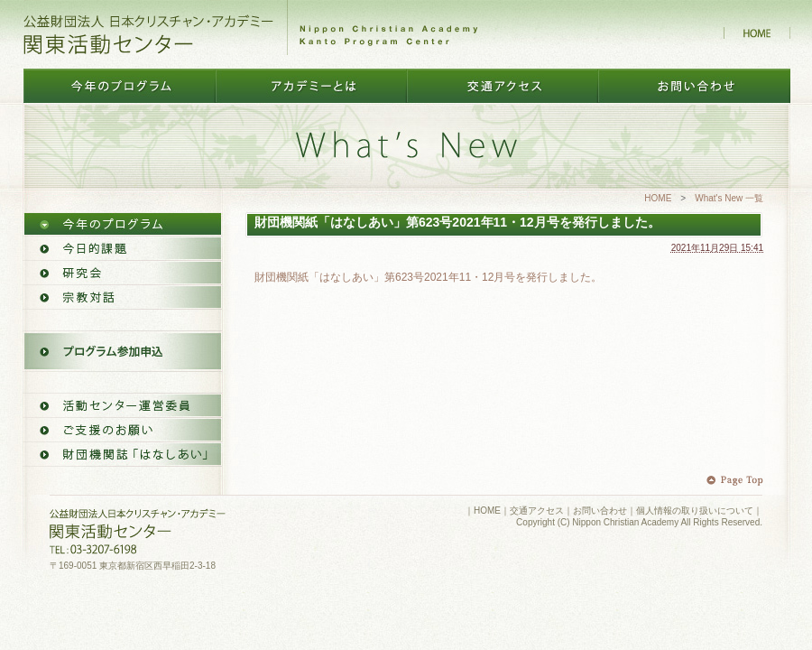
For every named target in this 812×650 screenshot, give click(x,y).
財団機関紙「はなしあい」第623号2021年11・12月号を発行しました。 (428, 277)
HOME (658, 198)
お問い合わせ (600, 511)
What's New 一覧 (729, 198)
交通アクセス (537, 511)
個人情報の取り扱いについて (695, 511)
